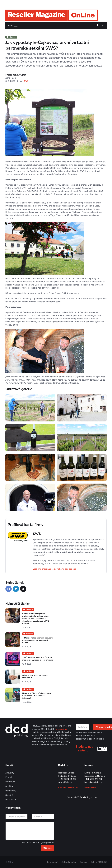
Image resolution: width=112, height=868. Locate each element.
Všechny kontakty (68, 787)
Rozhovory (11, 791)
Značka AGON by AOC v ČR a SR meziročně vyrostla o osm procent (37, 659)
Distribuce (10, 782)
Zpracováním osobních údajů (90, 739)
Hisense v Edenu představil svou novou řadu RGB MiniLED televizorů (37, 696)
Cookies (84, 862)
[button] (103, 25)
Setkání (11, 37)
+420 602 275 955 (93, 779)
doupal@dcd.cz (65, 782)
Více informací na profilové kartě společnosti (55, 569)
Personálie (11, 800)
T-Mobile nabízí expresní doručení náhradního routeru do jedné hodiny (37, 640)
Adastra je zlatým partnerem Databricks (35, 677)
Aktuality (10, 773)
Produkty (10, 777)
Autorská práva (69, 862)
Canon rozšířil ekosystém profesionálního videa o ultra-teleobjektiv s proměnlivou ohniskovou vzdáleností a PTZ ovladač (36, 618)
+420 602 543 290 (67, 779)
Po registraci (61, 729)
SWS (26, 81)
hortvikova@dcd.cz (94, 782)
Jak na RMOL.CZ (99, 862)
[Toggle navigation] (12, 25)
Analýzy (9, 786)
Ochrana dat (52, 862)
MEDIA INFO (90, 787)
